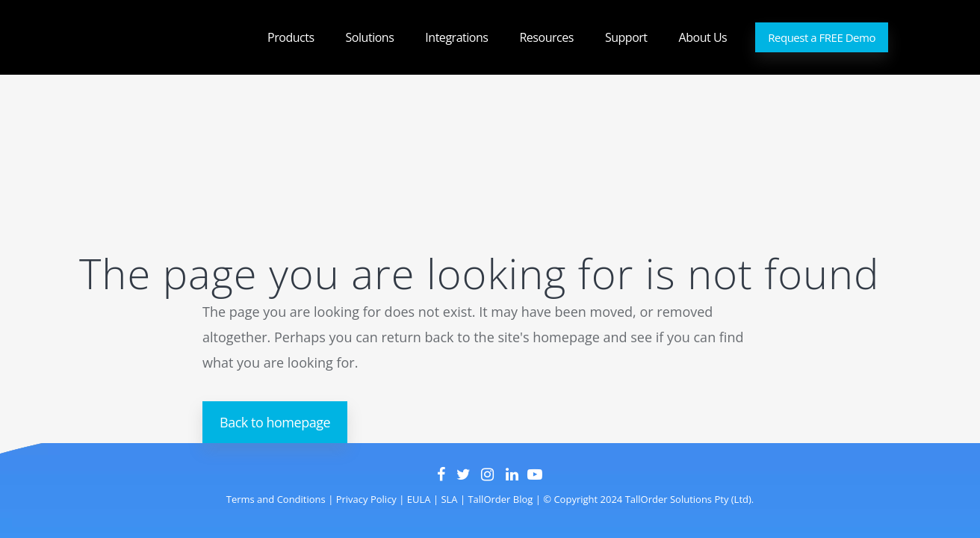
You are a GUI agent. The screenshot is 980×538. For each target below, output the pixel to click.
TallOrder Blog (500, 499)
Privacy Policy (365, 499)
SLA (449, 499)
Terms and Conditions (276, 499)
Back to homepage (275, 422)
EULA (417, 499)
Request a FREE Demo (822, 37)
